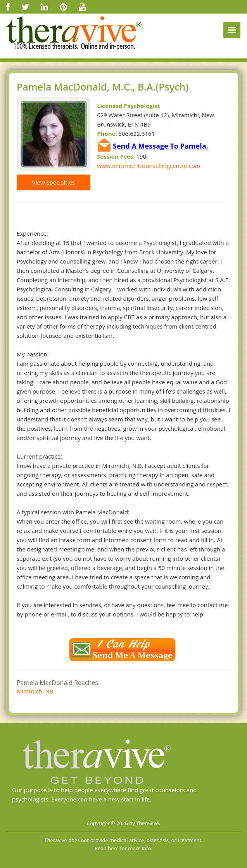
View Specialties (54, 182)
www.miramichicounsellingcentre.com (149, 166)
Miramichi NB (35, 691)
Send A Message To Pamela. (161, 146)
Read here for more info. (123, 848)
